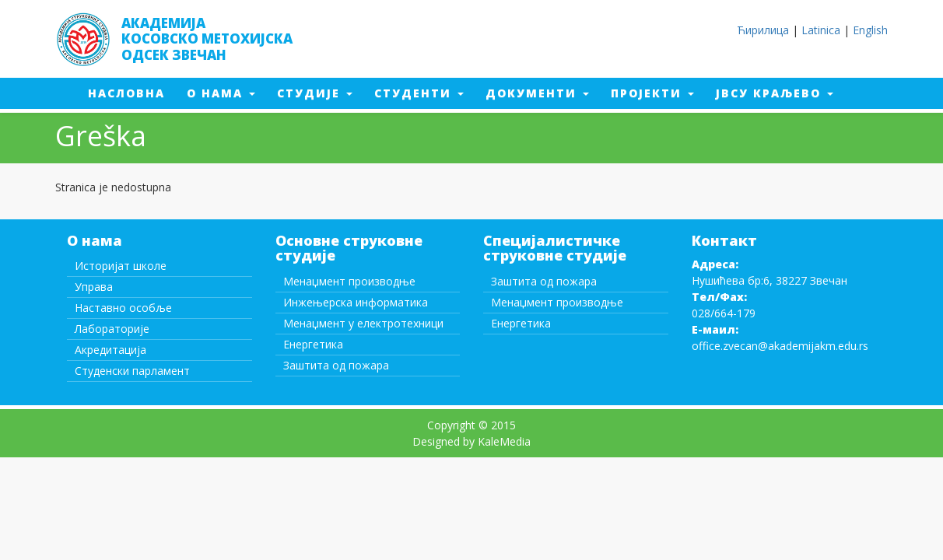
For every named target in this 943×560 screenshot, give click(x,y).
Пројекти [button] (652, 93)
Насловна (132, 93)
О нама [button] (221, 93)
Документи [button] (537, 93)
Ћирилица (763, 30)
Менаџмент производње (349, 281)
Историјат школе (121, 266)
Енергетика (313, 344)
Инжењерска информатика (356, 302)
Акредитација (110, 350)
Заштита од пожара (336, 365)
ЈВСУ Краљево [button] (775, 93)
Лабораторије (112, 329)
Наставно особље (123, 308)
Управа (94, 287)
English (870, 30)
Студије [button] (315, 93)
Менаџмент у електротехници (363, 323)
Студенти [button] (419, 93)
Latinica (821, 30)
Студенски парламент (132, 371)
